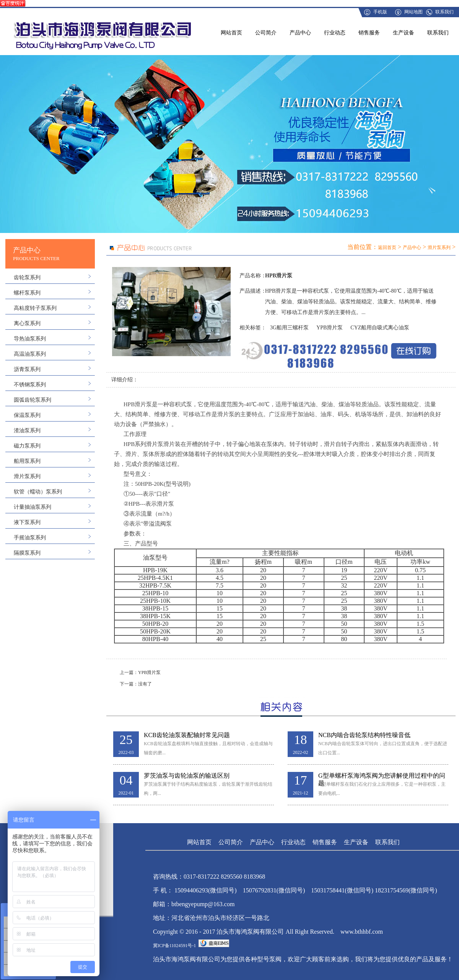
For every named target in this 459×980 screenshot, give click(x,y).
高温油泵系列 (30, 354)
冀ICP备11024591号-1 (174, 946)
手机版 (380, 12)
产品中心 (300, 33)
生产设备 (404, 33)
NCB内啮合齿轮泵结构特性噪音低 (364, 735)
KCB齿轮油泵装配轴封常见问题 (187, 735)
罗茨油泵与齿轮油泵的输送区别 (187, 776)
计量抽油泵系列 (33, 507)
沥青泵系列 (27, 369)
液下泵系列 (27, 522)
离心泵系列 (27, 323)
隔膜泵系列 (27, 553)
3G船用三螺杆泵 (289, 328)
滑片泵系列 (27, 476)
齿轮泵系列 (27, 278)
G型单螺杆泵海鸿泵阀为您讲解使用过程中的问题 (382, 776)
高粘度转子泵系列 (35, 308)
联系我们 (444, 12)
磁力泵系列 (27, 446)
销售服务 (369, 33)
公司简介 (266, 33)
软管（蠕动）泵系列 (38, 492)
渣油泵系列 (27, 431)
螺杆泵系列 (27, 293)
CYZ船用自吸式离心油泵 (380, 328)
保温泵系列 (27, 415)
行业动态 (335, 33)
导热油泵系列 (30, 339)
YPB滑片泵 (330, 328)
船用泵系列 (27, 461)
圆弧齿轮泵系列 (33, 400)
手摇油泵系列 (30, 538)
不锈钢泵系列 (30, 385)
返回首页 (387, 247)
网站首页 (231, 33)
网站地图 (413, 12)
